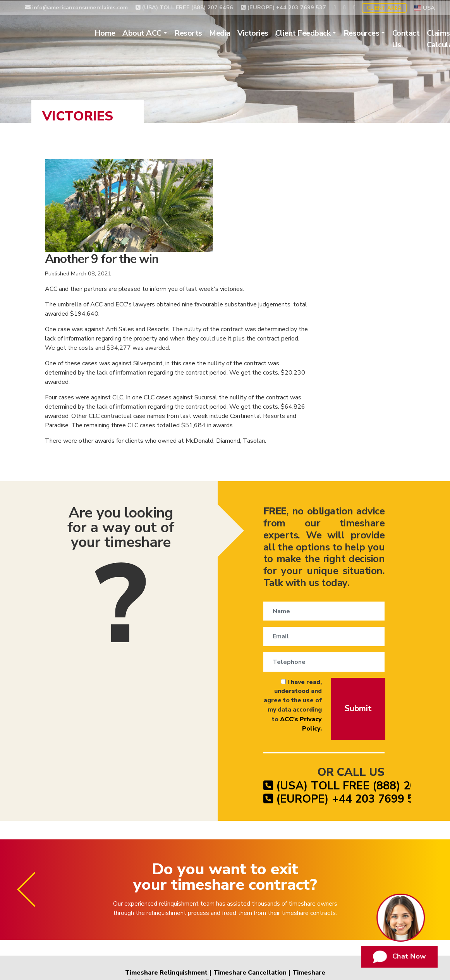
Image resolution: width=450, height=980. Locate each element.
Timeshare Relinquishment (167, 876)
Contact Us (417, 39)
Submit (359, 605)
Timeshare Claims (173, 885)
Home (115, 33)
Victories (263, 33)
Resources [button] (372, 33)
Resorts (199, 33)
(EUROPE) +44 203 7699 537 (283, 7)
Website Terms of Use (287, 885)
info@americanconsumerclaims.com (76, 7)
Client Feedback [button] (313, 33)
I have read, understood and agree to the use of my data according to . (272, 602)
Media (231, 33)
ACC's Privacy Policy (291, 611)
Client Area (384, 7)
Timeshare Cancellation (250, 876)
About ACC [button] (153, 33)
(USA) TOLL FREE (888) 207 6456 (184, 7)
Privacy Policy (226, 885)
